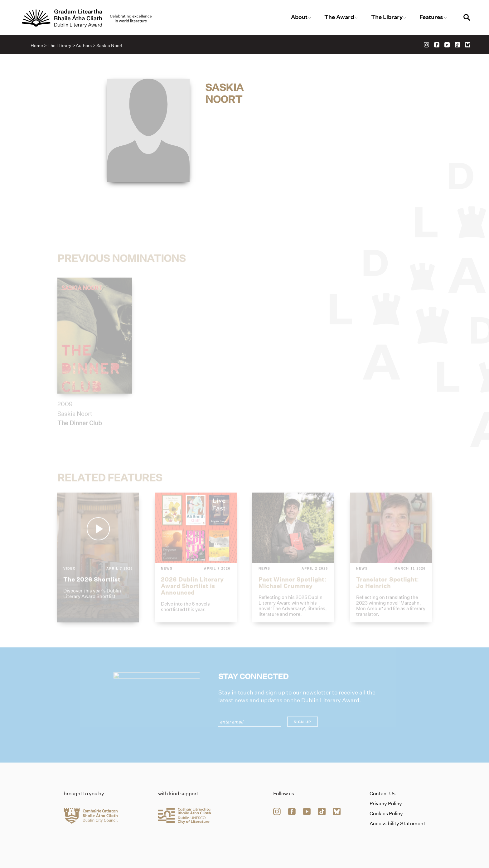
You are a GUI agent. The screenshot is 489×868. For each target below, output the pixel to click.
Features (431, 17)
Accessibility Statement (397, 824)
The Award (339, 17)
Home (37, 46)
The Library (387, 17)
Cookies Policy (386, 814)
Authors (84, 46)
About (299, 17)
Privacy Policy (386, 804)
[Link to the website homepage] (87, 18)
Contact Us (382, 794)
